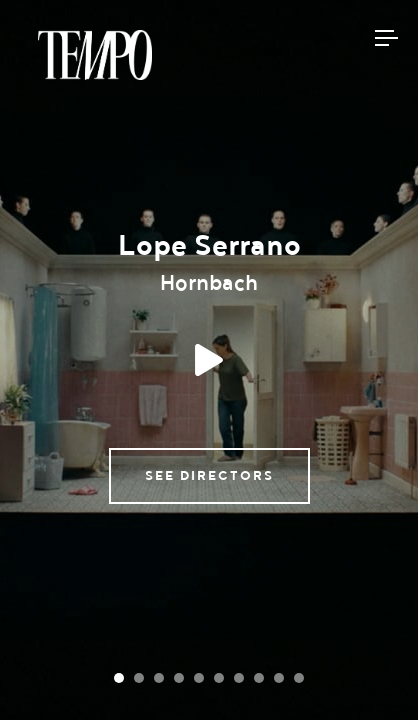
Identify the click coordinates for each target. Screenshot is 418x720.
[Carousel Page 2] (139, 678)
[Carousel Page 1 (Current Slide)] (119, 678)
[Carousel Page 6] (219, 678)
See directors (209, 476)
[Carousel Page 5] (199, 678)
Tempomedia (95, 55)
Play (209, 360)
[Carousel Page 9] (279, 678)
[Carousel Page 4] (179, 678)
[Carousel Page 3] (159, 678)
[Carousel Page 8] (259, 678)
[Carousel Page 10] (299, 678)
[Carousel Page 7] (239, 678)
